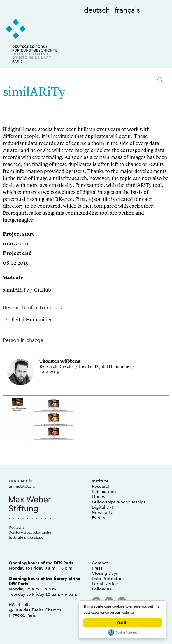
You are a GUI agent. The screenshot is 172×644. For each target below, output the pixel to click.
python (126, 213)
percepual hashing (24, 199)
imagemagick (18, 220)
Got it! (122, 623)
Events (99, 518)
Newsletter (103, 512)
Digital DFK (103, 507)
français (127, 10)
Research (101, 486)
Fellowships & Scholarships (119, 502)
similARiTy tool (144, 185)
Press (97, 568)
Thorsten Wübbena (60, 362)
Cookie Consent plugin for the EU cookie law (122, 632)
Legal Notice (105, 584)
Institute (100, 481)
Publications (104, 491)
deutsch (97, 10)
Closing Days (105, 573)
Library (99, 497)
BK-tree (64, 199)
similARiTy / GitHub (27, 290)
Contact (100, 563)
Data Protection (108, 578)
